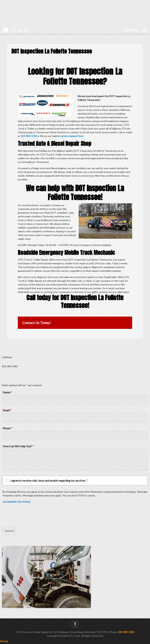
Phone (7, 428)
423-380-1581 (29, 136)
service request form (72, 136)
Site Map (4, 641)
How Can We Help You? (18, 446)
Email (7, 410)
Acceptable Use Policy (17, 502)
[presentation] (30, 515)
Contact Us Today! (37, 323)
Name (7, 392)
